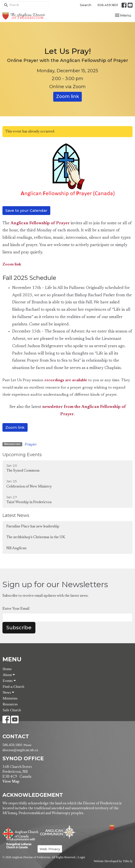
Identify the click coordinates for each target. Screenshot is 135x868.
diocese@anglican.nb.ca (20, 750)
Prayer (31, 444)
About (9, 675)
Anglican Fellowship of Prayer (40, 223)
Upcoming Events (22, 455)
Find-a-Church (13, 687)
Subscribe (19, 628)
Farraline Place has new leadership (33, 527)
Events (9, 681)
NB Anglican (16, 548)
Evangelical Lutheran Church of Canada (19, 844)
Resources (10, 704)
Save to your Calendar (26, 210)
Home (7, 669)
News (8, 692)
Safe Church (12, 710)
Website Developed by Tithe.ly (113, 861)
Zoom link (67, 96)
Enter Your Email (16, 609)
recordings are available (66, 380)
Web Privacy (50, 849)
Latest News (16, 515)
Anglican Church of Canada (21, 833)
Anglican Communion (58, 832)
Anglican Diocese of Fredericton (119, 828)
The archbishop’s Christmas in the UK (36, 537)
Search (86, 5)
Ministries (10, 698)
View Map (11, 782)
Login (81, 857)
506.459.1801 (108, 5)
